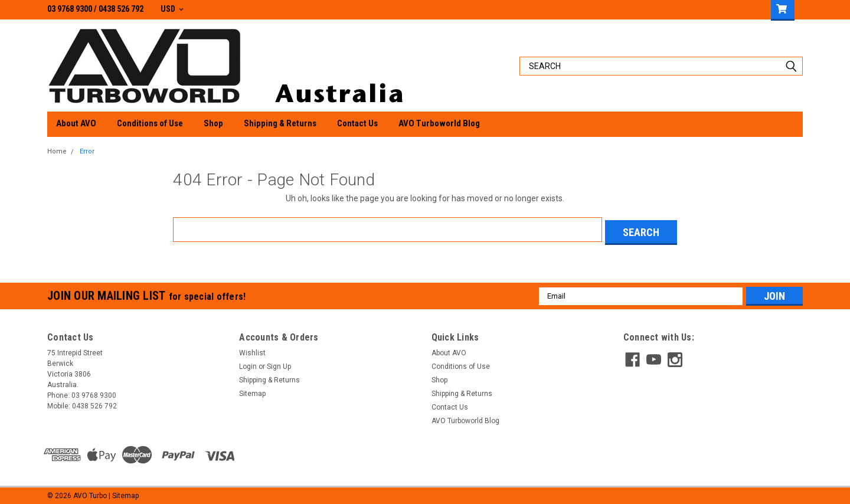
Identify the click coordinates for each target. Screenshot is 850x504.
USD (172, 9)
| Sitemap (124, 492)
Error (87, 151)
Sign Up (279, 364)
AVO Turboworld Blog (439, 123)
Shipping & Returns (280, 123)
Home (57, 151)
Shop (213, 123)
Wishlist (252, 350)
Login (248, 364)
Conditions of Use (150, 123)
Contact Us (357, 123)
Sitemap (252, 391)
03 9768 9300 (70, 9)
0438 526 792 (121, 9)
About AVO (76, 123)
